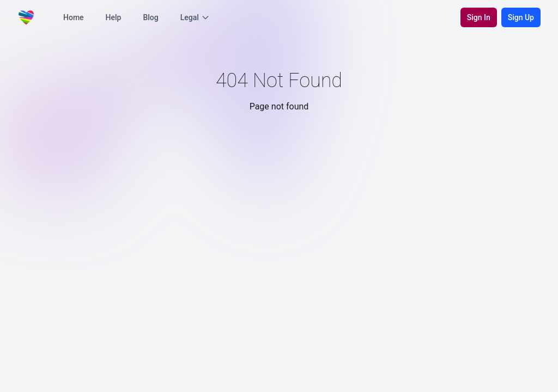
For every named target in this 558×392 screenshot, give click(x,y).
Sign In (479, 17)
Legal (195, 17)
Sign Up (521, 17)
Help (114, 17)
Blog (150, 17)
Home (74, 17)
